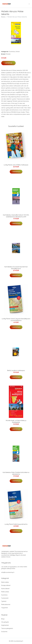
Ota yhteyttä (5, 622)
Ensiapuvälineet (6, 585)
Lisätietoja (8, 63)
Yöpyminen (5, 608)
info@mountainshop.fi (8, 572)
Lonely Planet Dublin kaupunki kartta (16, 524)
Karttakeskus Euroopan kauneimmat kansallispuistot (16, 268)
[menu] (29, 4)
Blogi (3, 619)
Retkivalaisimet (6, 604)
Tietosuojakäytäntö (7, 628)
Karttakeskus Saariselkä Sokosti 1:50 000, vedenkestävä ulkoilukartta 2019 (16, 216)
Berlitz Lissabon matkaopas (16, 370)
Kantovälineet (5, 589)
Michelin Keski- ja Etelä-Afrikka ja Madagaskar (16, 421)
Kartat (18, 52)
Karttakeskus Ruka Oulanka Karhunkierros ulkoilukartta (16, 473)
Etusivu (3, 17)
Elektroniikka (5, 582)
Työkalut (4, 601)
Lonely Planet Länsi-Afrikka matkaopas (16, 165)
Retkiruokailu (5, 592)
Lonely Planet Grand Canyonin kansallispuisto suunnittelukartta (16, 320)
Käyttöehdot (5, 625)
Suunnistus (12, 52)
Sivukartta (4, 632)
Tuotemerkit (5, 598)
